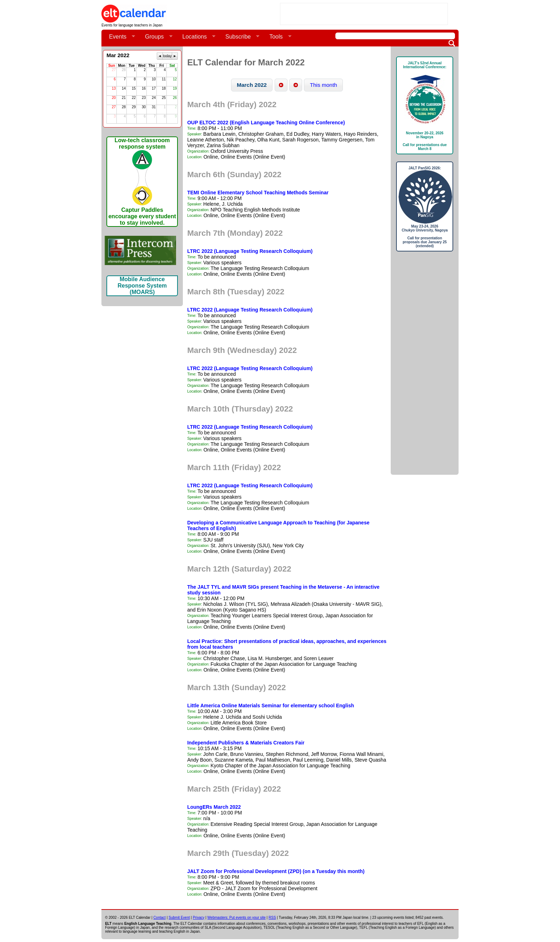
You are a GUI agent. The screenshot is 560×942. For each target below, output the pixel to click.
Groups (156, 37)
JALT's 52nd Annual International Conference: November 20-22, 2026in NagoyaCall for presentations (425, 106)
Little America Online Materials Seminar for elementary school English (271, 706)
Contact (159, 918)
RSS (272, 918)
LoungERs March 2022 (214, 807)
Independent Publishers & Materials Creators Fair (246, 743)
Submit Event (179, 918)
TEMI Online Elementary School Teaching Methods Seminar (258, 193)
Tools (277, 37)
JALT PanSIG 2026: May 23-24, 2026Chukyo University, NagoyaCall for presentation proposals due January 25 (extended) (425, 207)
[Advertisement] (364, 14)
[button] (252, 85)
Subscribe (239, 37)
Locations (196, 37)
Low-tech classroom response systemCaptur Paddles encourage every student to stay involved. (142, 181)
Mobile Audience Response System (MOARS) (142, 286)
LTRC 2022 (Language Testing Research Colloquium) (250, 251)
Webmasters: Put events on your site (237, 918)
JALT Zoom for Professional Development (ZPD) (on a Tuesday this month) (276, 871)
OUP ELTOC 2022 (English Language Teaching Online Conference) (266, 123)
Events (119, 37)
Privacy (199, 918)
